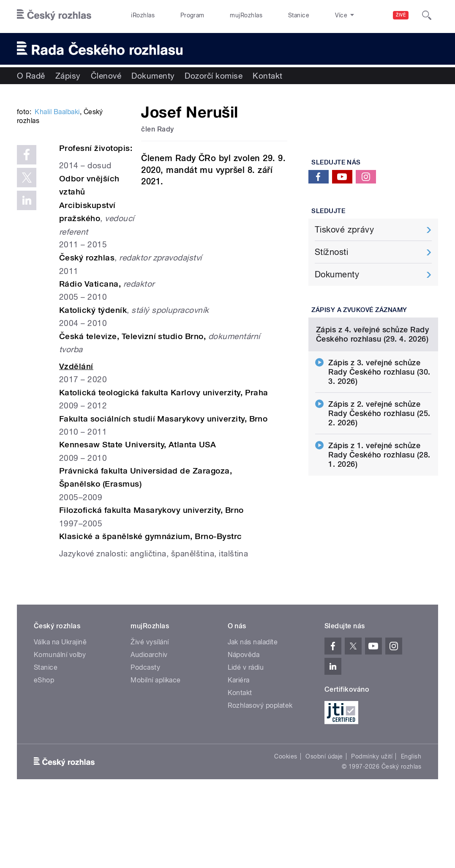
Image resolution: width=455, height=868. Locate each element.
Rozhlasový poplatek (260, 774)
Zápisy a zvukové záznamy (359, 310)
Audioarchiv (149, 723)
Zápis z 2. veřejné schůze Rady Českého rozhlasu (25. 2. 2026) (379, 486)
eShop (44, 748)
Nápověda (244, 723)
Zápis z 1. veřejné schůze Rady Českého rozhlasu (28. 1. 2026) (379, 528)
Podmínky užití (372, 824)
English (411, 824)
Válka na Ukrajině (60, 710)
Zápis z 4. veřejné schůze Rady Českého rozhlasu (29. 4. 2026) (372, 407)
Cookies (286, 824)
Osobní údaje (324, 824)
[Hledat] (427, 15)
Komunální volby (60, 723)
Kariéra (239, 748)
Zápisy (68, 76)
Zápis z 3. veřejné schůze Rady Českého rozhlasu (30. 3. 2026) (379, 445)
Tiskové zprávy (345, 230)
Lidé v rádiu (246, 735)
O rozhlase (308, 15)
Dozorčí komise (214, 76)
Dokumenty (153, 76)
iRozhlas (138, 15)
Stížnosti (331, 252)
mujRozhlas (223, 15)
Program (178, 15)
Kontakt (267, 76)
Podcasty (145, 735)
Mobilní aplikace (156, 748)
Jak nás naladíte (253, 710)
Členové (106, 76)
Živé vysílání (150, 710)
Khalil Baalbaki (57, 220)
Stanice (266, 15)
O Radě (31, 76)
